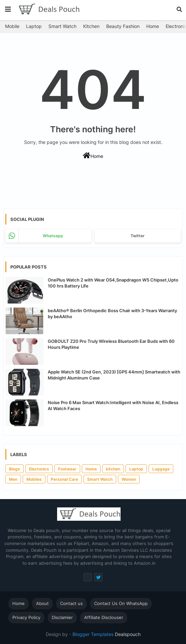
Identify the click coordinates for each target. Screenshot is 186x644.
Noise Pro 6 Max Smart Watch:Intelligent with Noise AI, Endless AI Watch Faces (113, 405)
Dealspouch (127, 634)
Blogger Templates (93, 634)
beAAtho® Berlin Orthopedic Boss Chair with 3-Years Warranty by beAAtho (112, 314)
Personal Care (64, 479)
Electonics (39, 469)
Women (129, 479)
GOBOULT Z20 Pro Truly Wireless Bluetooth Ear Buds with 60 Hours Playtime (111, 344)
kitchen (113, 469)
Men (13, 479)
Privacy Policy (26, 617)
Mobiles (34, 479)
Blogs (15, 469)
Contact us (71, 603)
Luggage (161, 469)
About (42, 603)
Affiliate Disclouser (104, 617)
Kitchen (91, 26)
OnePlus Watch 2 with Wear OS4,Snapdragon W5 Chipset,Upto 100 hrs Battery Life (113, 283)
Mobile (12, 26)
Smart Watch (62, 26)
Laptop (34, 26)
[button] (179, 9)
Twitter (138, 236)
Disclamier (62, 617)
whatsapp (53, 236)
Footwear (67, 469)
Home (153, 26)
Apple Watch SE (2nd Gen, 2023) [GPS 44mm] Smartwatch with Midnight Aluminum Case (114, 375)
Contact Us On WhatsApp (121, 603)
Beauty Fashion (123, 26)
